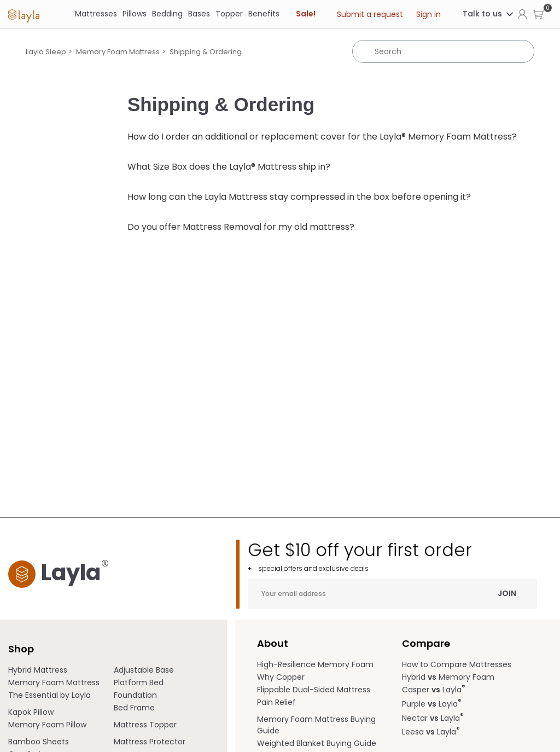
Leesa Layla (431, 732)
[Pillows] (135, 14)
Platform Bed (139, 682)
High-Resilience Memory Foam (315, 664)
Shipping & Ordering (206, 52)
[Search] (443, 51)
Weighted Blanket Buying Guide (317, 743)
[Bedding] (167, 14)
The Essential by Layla (49, 695)
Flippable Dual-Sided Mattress (314, 690)
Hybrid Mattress (38, 670)
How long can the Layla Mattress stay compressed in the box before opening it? (299, 197)
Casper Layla (434, 690)
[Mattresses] (96, 14)
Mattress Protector (150, 742)
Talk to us (489, 14)
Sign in (428, 14)
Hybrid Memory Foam (448, 677)
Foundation (135, 695)
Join (507, 593)
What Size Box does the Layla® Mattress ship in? (229, 167)
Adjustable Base (144, 670)
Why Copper (281, 677)
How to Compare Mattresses (457, 664)
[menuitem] (61, 670)
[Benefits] (264, 14)
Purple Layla (432, 704)
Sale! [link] (306, 14)
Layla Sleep (46, 52)
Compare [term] (426, 643)
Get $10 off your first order (392, 556)
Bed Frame (134, 708)
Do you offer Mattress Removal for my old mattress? (241, 227)
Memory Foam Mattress (118, 52)
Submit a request (370, 14)
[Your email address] (392, 594)
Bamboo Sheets (39, 742)
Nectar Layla (433, 718)
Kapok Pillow (31, 712)
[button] (538, 14)
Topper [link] (229, 14)
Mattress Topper (145, 725)
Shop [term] (21, 649)
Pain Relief (276, 702)
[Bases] (199, 14)
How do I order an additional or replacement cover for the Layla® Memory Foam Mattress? (322, 137)
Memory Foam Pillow (47, 725)
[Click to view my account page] (522, 14)
